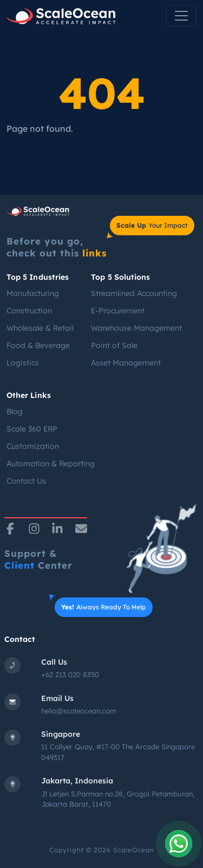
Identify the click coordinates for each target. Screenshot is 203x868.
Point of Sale (114, 345)
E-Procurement (118, 311)
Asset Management (126, 363)
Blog (15, 412)
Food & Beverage (38, 345)
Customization (33, 446)
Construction (29, 311)
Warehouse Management (136, 328)
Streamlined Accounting (134, 293)
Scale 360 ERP (32, 429)
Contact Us (26, 481)
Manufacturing (33, 293)
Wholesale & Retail (40, 328)
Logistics (23, 363)
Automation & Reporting (51, 464)
